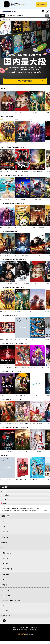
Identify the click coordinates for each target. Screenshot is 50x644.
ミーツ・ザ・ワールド (6, 479)
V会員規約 (8, 508)
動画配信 (4, 542)
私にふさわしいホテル (21, 479)
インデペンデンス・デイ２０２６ (23, 255)
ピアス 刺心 (19, 113)
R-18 (25, 503)
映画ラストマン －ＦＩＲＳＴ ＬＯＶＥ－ (26, 171)
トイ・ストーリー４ (20, 199)
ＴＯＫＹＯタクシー (5, 113)
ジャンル (25, 491)
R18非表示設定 (7, 569)
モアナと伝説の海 (5, 199)
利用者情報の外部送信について (35, 510)
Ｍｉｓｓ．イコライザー (36, 255)
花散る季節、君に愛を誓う (37, 423)
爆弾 (16, 143)
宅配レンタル (7, 553)
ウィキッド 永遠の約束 (36, 171)
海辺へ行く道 (34, 479)
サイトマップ (45, 510)
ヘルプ (3, 580)
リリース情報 (25, 495)
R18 (47, 15)
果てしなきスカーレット (6, 367)
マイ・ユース (34, 395)
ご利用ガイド (5, 574)
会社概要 (4, 508)
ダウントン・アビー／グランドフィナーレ (25, 451)
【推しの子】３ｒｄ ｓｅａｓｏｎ (39, 367)
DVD (3, 15)
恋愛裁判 (48, 311)
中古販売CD (22, 15)
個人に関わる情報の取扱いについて (9, 510)
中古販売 (6, 564)
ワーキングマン (4, 171)
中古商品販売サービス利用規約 (33, 508)
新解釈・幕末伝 (4, 143)
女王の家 (2, 395)
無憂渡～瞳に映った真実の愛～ (23, 423)
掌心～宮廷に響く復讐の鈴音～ (8, 423)
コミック (14, 15)
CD (8, 15)
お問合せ (4, 585)
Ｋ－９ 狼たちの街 (5, 255)
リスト (43, 13)
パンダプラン (19, 227)
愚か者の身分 (34, 113)
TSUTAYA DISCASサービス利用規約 (19, 508)
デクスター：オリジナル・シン (38, 451)
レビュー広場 (5, 590)
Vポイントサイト (6, 596)
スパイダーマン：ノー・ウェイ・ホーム (40, 199)
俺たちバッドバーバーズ (21, 339)
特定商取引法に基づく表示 (22, 510)
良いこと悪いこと (35, 339)
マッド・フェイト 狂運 (6, 283)
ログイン (48, 13)
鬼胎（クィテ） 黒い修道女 (22, 283)
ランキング (25, 499)
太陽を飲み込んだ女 (20, 395)
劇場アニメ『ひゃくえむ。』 (22, 367)
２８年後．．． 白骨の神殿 (37, 227)
